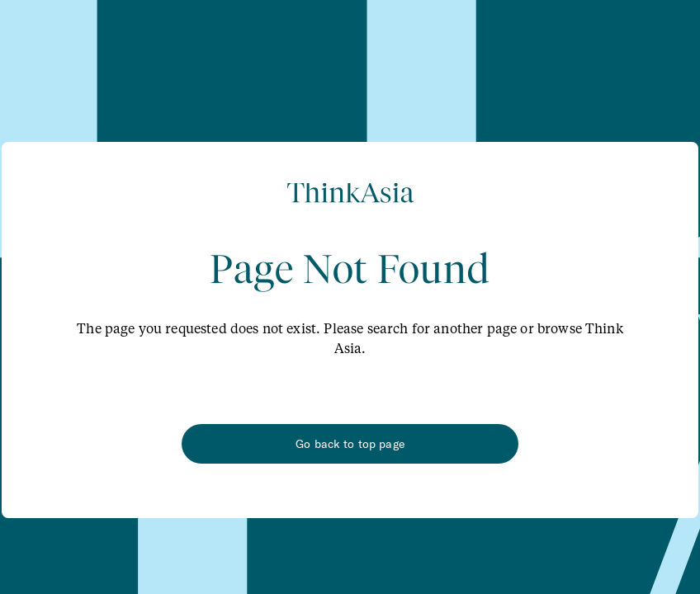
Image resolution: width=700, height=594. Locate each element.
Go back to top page (350, 444)
